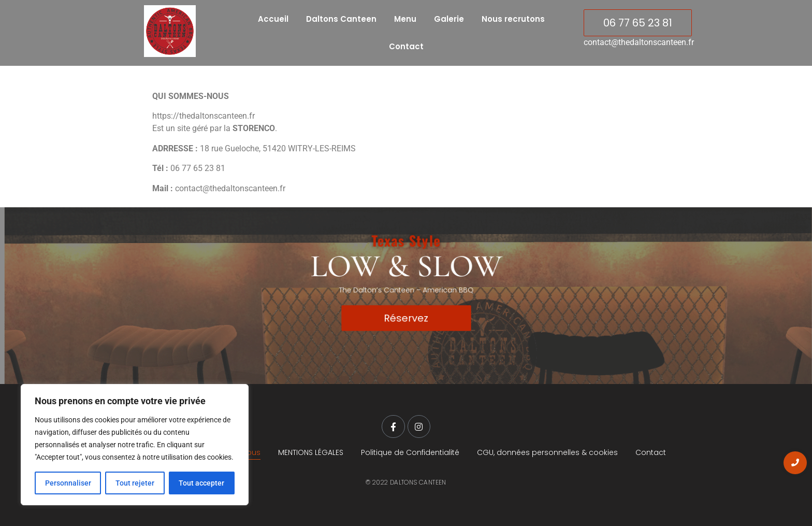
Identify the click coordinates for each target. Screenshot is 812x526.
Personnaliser (68, 483)
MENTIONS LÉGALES (311, 452)
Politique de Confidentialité (410, 452)
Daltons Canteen (341, 19)
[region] (135, 445)
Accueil (273, 19)
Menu (405, 19)
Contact (406, 46)
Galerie (449, 19)
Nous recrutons (513, 19)
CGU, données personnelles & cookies (547, 452)
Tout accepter (201, 483)
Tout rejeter (135, 483)
